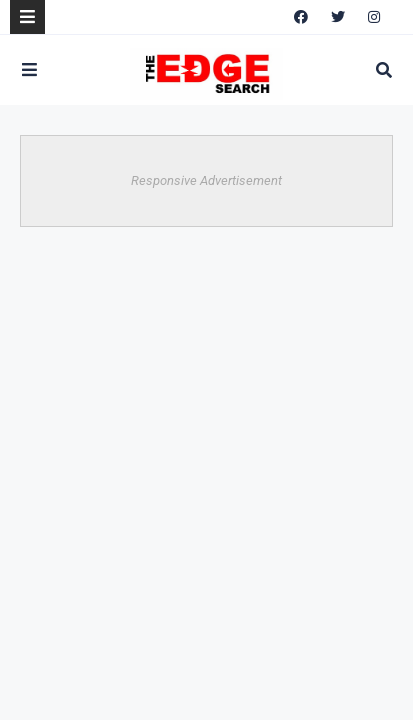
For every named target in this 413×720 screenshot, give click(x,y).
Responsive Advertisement (206, 180)
